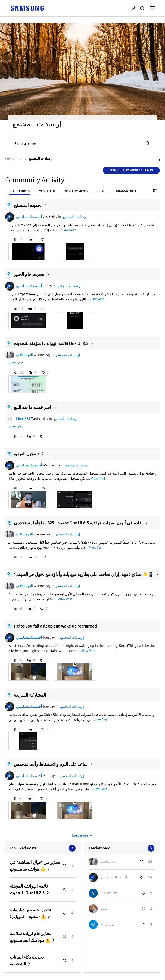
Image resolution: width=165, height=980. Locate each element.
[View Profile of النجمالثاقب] (109, 862)
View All (43, 848)
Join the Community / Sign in (131, 170)
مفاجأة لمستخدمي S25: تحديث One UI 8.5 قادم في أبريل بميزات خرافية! (78, 523)
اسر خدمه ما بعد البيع (32, 407)
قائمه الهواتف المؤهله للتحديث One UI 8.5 (51, 343)
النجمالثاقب (24, 355)
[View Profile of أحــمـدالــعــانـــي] (114, 877)
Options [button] (152, 159)
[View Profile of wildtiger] (108, 924)
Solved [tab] (102, 191)
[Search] (82, 143)
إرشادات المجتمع (75, 217)
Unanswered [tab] (126, 191)
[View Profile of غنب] (104, 909)
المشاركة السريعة (30, 695)
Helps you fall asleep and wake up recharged (55, 626)
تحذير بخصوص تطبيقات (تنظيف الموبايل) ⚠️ (31, 913)
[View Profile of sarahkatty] (109, 893)
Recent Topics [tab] (20, 191)
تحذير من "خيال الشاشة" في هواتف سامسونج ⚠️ (35, 866)
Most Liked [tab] (47, 191)
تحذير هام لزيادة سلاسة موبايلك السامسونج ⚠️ (31, 937)
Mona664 (23, 419)
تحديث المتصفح (28, 205)
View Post (69, 230)
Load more (80, 835)
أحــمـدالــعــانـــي (29, 217)
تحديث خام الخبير (29, 274)
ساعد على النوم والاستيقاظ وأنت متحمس (51, 764)
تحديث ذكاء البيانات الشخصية (27, 961)
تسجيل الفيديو (26, 454)
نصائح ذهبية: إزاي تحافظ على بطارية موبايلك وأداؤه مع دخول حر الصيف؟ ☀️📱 (84, 574)
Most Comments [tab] (76, 191)
